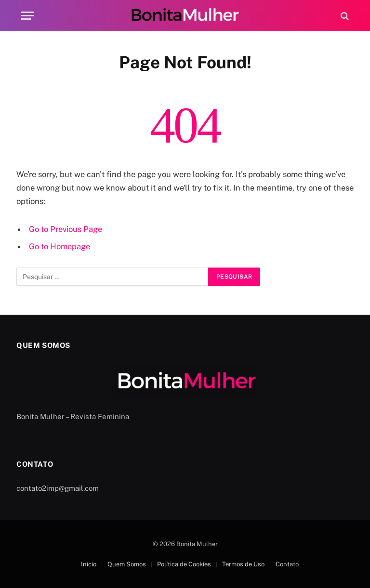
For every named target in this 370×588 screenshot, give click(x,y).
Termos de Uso (243, 564)
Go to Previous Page (66, 229)
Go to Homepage (59, 246)
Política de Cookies (184, 564)
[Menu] (27, 16)
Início (89, 564)
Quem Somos (127, 564)
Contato (287, 564)
